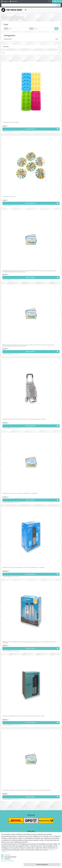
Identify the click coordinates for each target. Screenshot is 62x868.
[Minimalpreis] (18, 29)
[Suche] (58, 5)
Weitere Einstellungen (8, 861)
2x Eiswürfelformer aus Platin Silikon (11, 122)
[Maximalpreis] (43, 29)
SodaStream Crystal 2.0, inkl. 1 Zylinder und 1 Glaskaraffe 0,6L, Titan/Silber (20, 493)
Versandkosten (16, 131)
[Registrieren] (14, 1)
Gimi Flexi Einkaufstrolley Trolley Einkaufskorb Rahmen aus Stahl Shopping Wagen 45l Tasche (24, 419)
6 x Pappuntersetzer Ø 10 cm (9, 197)
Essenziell (7, 855)
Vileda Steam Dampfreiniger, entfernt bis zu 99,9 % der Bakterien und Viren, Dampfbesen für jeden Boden (27, 790)
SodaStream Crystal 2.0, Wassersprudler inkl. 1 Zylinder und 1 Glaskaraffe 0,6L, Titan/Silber (23, 567)
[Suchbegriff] (29, 5)
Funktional (7, 859)
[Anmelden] (4, 1)
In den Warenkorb (42, 129)
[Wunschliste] (49, 1)
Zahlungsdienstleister (10, 857)
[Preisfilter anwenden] (56, 29)
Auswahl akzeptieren (42, 865)
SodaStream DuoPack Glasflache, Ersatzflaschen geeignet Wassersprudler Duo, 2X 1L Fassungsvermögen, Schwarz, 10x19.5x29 (29, 642)
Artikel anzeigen (42, 277)
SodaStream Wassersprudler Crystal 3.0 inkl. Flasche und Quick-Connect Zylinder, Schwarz (23, 716)
